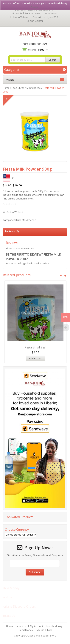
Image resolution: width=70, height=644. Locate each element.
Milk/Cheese (34, 88)
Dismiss (35, 7)
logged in (25, 263)
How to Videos (20, 17)
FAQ (49, 630)
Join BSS (53, 17)
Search (53, 60)
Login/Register (35, 21)
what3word (51, 13)
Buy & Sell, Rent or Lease (27, 13)
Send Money (26, 630)
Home (6, 88)
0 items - (36, 50)
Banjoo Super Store (45, 636)
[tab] (35, 232)
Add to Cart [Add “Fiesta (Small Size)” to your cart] (35, 358)
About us (21, 626)
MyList (40, 630)
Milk (18, 220)
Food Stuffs (18, 88)
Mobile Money (55, 626)
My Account (36, 626)
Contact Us (39, 17)
